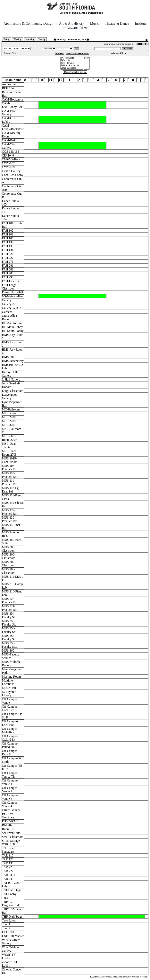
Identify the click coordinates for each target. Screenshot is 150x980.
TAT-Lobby (72, 61)
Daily (7, 39)
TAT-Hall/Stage (72, 58)
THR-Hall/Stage (72, 63)
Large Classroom (72, 68)
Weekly (17, 39)
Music (94, 24)
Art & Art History (72, 24)
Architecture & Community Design (28, 24)
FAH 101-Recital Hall (72, 66)
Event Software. (124, 977)
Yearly (42, 39)
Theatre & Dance (117, 24)
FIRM (87, 58)
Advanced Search (120, 53)
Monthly (30, 39)
